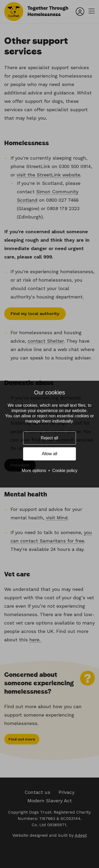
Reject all (50, 438)
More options (34, 471)
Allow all (49, 454)
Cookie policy (65, 471)
